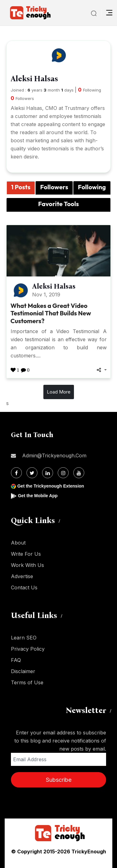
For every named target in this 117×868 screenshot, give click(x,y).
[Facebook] (16, 473)
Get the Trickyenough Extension (51, 486)
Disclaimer (23, 671)
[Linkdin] (48, 473)
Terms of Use (27, 682)
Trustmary (77, 108)
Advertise (22, 576)
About (18, 543)
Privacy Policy (28, 649)
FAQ (16, 660)
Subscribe (59, 780)
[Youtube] (79, 473)
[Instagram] (63, 473)
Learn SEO (24, 638)
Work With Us (27, 565)
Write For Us (26, 554)
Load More (59, 392)
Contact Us (24, 587)
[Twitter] (32, 473)
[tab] (21, 188)
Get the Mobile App (38, 496)
